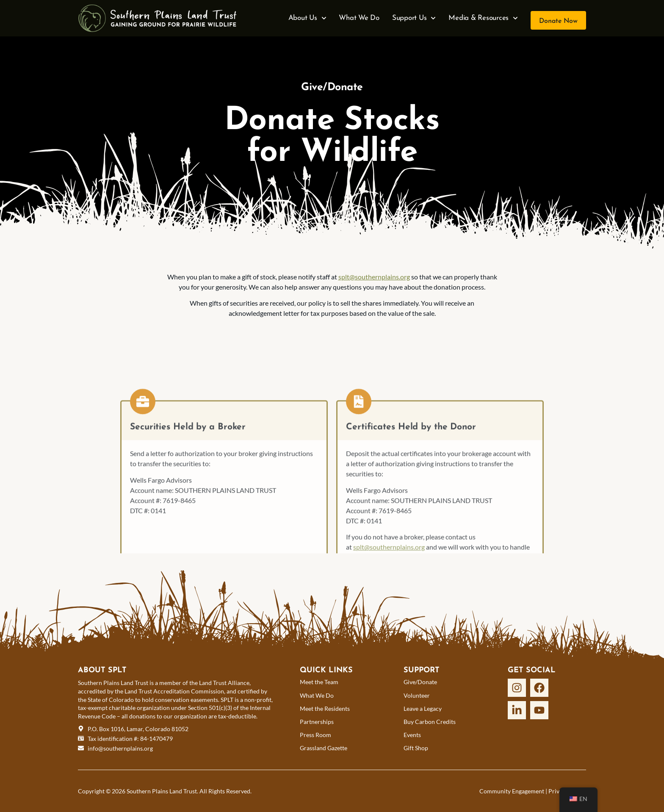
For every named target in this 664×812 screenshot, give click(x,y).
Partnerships (317, 722)
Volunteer (417, 695)
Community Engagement (512, 791)
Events (412, 735)
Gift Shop (416, 748)
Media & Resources (483, 18)
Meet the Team (319, 682)
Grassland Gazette (324, 748)
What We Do (359, 18)
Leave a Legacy (423, 708)
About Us (307, 18)
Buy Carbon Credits (430, 722)
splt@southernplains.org (374, 277)
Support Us (414, 18)
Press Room (315, 735)
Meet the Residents (325, 708)
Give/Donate (420, 682)
